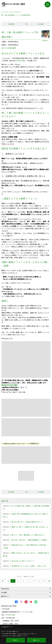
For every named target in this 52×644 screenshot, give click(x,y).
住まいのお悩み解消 (9, 48)
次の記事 (41, 24)
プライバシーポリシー (23, 634)
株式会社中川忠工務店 (9, 385)
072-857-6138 (10, 615)
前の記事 (11, 24)
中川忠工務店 (21, 61)
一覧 (26, 24)
